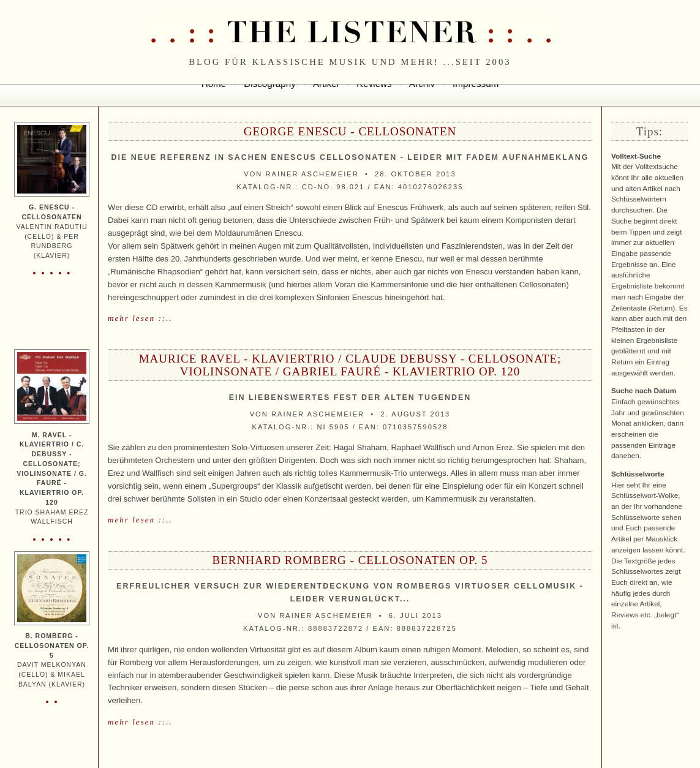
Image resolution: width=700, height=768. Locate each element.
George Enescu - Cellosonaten (350, 131)
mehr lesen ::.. (140, 318)
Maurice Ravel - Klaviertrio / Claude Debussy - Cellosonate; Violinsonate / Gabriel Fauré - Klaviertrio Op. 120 (350, 365)
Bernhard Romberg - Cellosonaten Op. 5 (350, 560)
